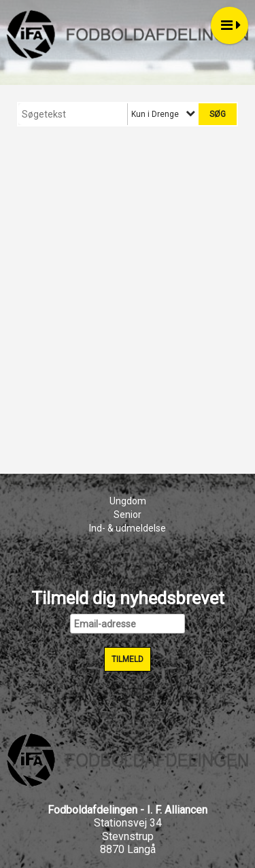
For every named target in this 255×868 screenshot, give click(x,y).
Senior (128, 515)
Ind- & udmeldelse (128, 528)
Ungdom (128, 501)
